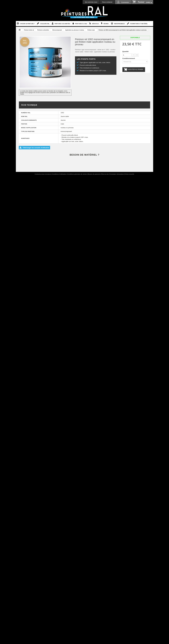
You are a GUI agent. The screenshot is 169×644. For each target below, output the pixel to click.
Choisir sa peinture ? (27, 24)
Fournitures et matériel (139, 24)
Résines (106, 24)
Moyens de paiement (94, 174)
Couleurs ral (45, 24)
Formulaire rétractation (117, 174)
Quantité (125, 51)
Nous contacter (107, 2)
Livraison (48, 174)
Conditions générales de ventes (77, 174)
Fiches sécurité (129, 174)
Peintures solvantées (62, 24)
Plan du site (105, 174)
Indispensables (119, 24)
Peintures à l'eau (81, 24)
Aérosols (96, 24)
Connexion (125, 2)
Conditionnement (129, 58)
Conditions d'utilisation (59, 174)
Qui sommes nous (91, 2)
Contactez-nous (40, 174)
